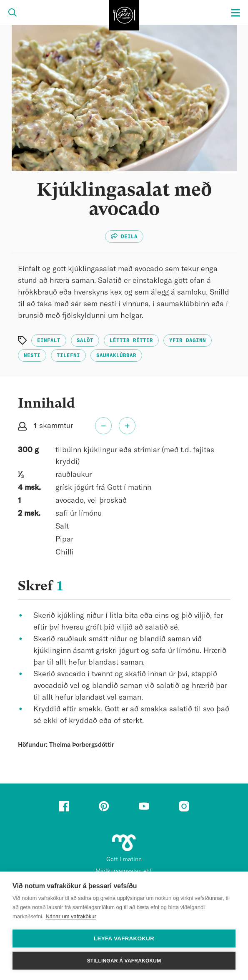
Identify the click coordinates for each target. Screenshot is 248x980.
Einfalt (49, 340)
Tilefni (68, 355)
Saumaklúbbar (116, 355)
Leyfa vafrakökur (124, 938)
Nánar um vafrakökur (71, 916)
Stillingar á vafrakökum (124, 961)
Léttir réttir (131, 340)
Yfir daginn (188, 340)
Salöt (85, 340)
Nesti (32, 355)
